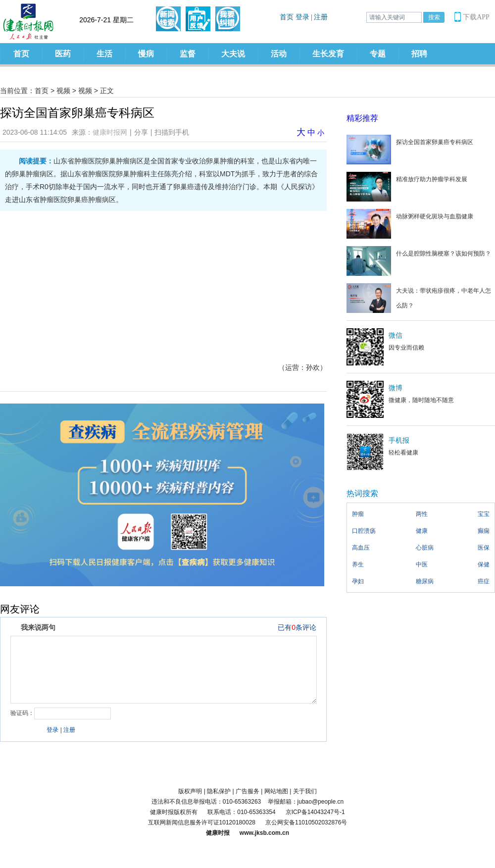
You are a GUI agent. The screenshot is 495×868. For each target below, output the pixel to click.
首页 (21, 54)
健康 (422, 531)
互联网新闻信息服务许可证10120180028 (202, 822)
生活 (104, 54)
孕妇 (358, 581)
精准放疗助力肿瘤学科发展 (432, 179)
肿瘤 (358, 514)
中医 (422, 564)
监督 (188, 54)
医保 (484, 548)
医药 (63, 54)
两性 (422, 514)
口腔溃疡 (364, 531)
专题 (378, 54)
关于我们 (305, 791)
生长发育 (328, 54)
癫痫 (484, 531)
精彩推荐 (362, 118)
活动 (279, 54)
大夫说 (233, 54)
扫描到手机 (172, 132)
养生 (358, 564)
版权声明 (190, 791)
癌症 (484, 581)
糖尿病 (425, 581)
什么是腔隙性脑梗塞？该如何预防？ (444, 254)
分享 (141, 132)
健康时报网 (110, 132)
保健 (484, 564)
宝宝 (484, 514)
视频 (63, 91)
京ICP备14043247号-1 (315, 812)
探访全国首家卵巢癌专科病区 (435, 142)
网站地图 (276, 791)
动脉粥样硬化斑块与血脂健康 (435, 216)
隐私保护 (219, 791)
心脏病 (425, 548)
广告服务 (247, 791)
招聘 (419, 54)
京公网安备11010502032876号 (306, 822)
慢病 (146, 54)
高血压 (361, 548)
